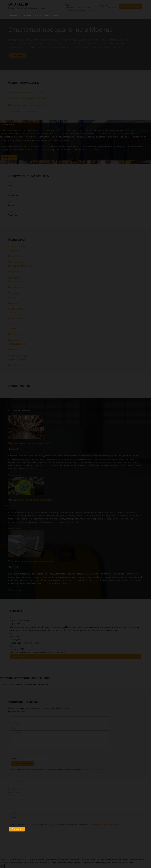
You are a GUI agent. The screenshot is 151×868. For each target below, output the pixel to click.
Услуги (38, 15)
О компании (26, 15)
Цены (47, 15)
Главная (14, 15)
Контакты (57, 15)
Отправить (17, 829)
